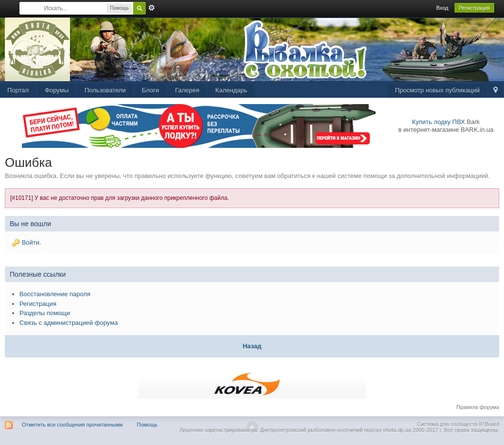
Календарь (231, 90)
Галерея (187, 90)
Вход (443, 8)
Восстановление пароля (55, 294)
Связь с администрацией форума (69, 323)
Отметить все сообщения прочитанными (72, 425)
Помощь (148, 425)
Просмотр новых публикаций (437, 90)
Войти (31, 242)
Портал (18, 90)
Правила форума (478, 407)
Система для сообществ (447, 424)
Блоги (150, 90)
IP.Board (489, 424)
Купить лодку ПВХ (439, 122)
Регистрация (474, 8)
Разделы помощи (45, 313)
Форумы (57, 90)
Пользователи (105, 90)
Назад (252, 346)
